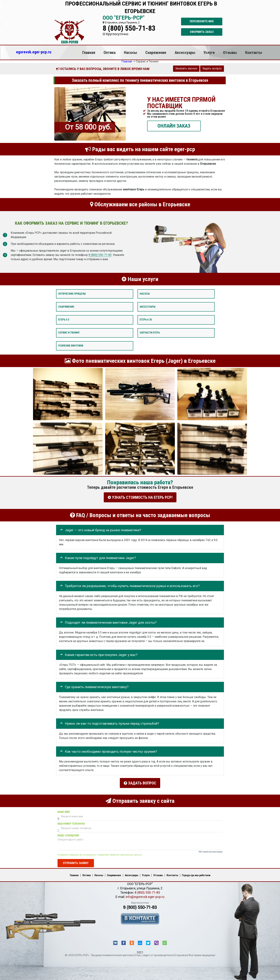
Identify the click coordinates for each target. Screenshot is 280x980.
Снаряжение (156, 52)
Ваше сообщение (68, 834)
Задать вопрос (212, 68)
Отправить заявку (76, 861)
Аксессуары (185, 52)
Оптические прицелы (72, 294)
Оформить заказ (202, 32)
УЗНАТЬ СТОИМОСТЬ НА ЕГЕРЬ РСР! (140, 497)
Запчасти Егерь (150, 333)
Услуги (209, 52)
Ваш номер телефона (71, 822)
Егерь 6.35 (146, 320)
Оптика (110, 52)
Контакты (254, 52)
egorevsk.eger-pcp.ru (34, 52)
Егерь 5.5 (64, 320)
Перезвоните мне (202, 21)
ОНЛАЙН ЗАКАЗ (174, 126)
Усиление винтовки (71, 346)
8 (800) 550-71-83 (129, 28)
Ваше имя (64, 810)
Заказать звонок (186, 68)
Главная (89, 52)
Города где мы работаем (196, 873)
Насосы (130, 52)
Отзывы (230, 52)
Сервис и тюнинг (69, 333)
